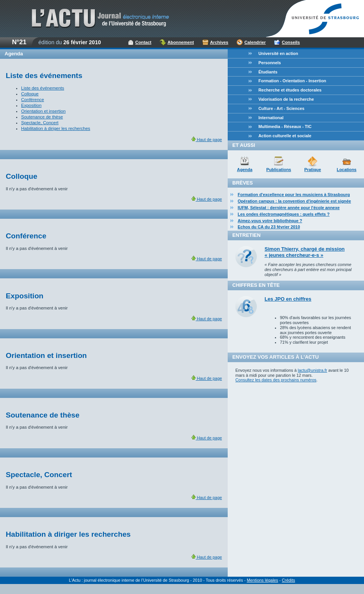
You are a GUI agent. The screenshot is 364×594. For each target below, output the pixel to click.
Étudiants (268, 72)
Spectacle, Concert (40, 123)
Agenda (245, 170)
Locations (347, 170)
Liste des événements (43, 88)
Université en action (278, 53)
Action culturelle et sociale (285, 136)
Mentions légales (263, 580)
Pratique (313, 170)
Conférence (33, 100)
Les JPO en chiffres (288, 299)
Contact (143, 42)
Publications (279, 170)
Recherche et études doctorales (290, 90)
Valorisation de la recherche (286, 99)
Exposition (31, 105)
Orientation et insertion (43, 111)
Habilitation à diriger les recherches (56, 128)
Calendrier (255, 42)
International (271, 118)
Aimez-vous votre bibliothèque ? (270, 221)
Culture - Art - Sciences (281, 108)
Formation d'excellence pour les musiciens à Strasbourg (294, 195)
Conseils (291, 42)
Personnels (270, 63)
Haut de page (207, 140)
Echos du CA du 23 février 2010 (269, 227)
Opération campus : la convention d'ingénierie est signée (294, 201)
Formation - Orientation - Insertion (292, 81)
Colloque (30, 94)
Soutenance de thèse (42, 117)
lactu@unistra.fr (313, 370)
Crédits (288, 580)
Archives (219, 42)
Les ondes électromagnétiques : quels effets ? (284, 214)
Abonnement (181, 42)
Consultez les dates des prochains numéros (276, 380)
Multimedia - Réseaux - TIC (285, 126)
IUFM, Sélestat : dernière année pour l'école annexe (289, 208)
